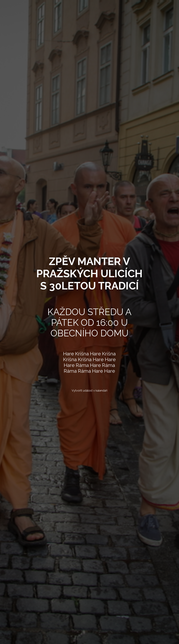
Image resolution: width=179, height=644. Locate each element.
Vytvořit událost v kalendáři (89, 391)
